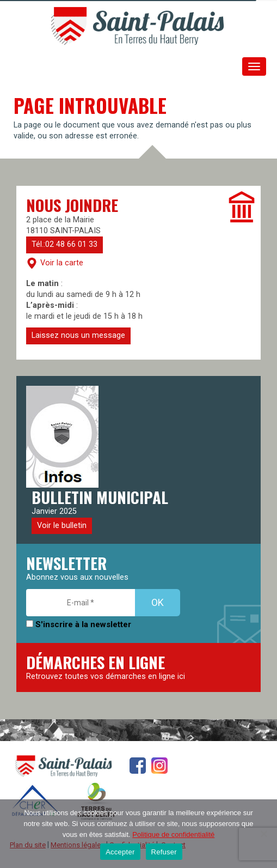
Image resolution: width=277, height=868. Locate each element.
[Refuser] (263, 834)
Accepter (120, 852)
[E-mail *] (81, 603)
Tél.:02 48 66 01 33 (64, 244)
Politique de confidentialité (173, 834)
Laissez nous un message (78, 335)
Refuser (164, 852)
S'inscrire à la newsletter (79, 624)
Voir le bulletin (62, 526)
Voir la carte (55, 263)
